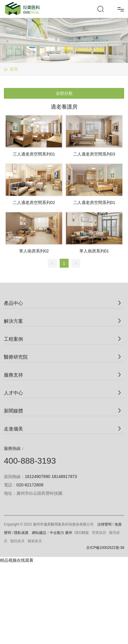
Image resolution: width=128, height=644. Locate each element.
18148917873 (64, 476)
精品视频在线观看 (17, 560)
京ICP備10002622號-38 (105, 548)
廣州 (69, 533)
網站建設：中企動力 (48, 533)
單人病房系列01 (94, 251)
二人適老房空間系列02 (34, 203)
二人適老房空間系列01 (94, 203)
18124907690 (38, 476)
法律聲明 (104, 524)
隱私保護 (21, 533)
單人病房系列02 (34, 251)
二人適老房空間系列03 (94, 154)
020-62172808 (30, 485)
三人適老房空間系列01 (34, 154)
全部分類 (64, 93)
